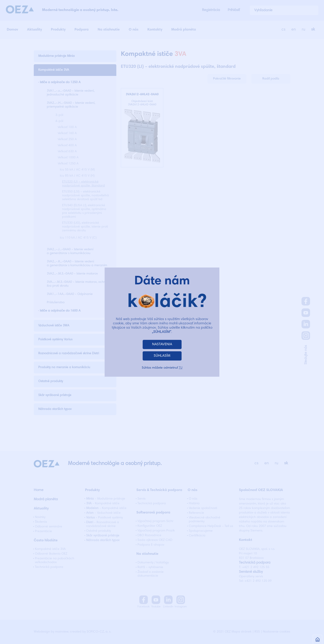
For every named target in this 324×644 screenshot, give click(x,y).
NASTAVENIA (162, 344)
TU (181, 368)
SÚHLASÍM (162, 356)
